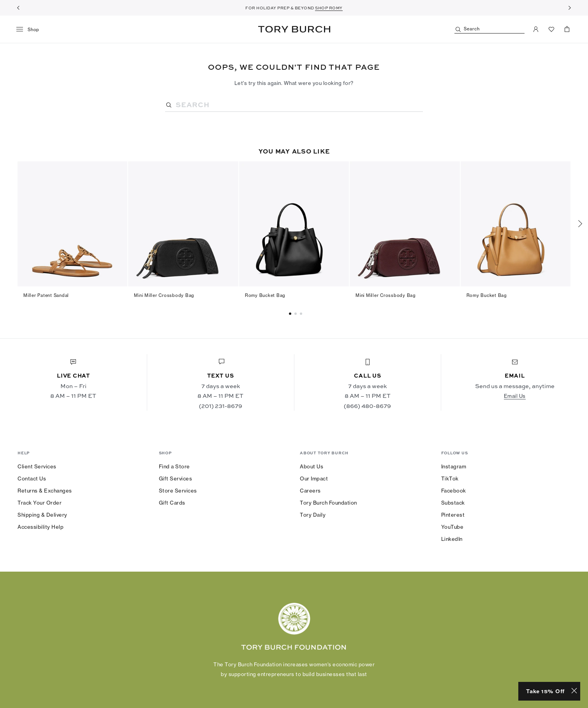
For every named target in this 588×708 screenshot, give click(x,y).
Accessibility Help (40, 527)
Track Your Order (40, 503)
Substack (453, 503)
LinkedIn (452, 539)
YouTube (452, 527)
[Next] (570, 8)
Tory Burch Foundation (328, 503)
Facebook (454, 491)
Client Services (37, 466)
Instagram (454, 466)
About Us (312, 466)
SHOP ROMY (329, 8)
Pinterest (453, 515)
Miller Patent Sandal (46, 295)
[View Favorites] (551, 29)
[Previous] (18, 8)
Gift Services (176, 478)
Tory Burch (294, 29)
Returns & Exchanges (45, 491)
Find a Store (174, 466)
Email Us (515, 396)
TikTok (450, 478)
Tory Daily (313, 515)
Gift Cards (172, 503)
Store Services (178, 491)
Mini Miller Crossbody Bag (164, 295)
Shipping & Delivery (42, 515)
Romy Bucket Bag (265, 295)
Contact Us (32, 478)
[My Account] (536, 29)
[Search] (489, 29)
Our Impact (314, 478)
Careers (310, 491)
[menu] (31, 30)
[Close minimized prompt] (574, 691)
